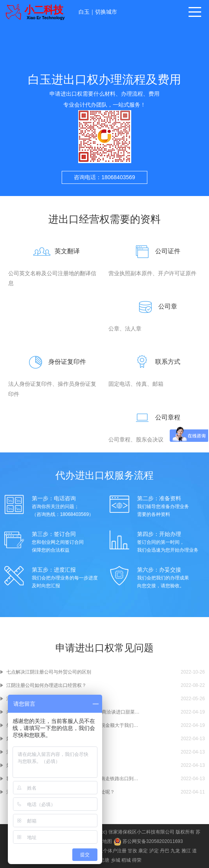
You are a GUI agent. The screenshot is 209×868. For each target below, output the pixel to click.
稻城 (126, 860)
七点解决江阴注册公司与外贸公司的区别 (49, 672)
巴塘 (104, 860)
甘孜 (132, 851)
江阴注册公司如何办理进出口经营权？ (46, 685)
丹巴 (165, 851)
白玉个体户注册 (110, 851)
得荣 (137, 860)
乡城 (115, 860)
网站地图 (103, 841)
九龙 (175, 851)
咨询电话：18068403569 (104, 177)
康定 (143, 851)
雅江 (186, 851)
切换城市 (106, 12)
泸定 (154, 851)
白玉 (84, 12)
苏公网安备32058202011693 (148, 841)
